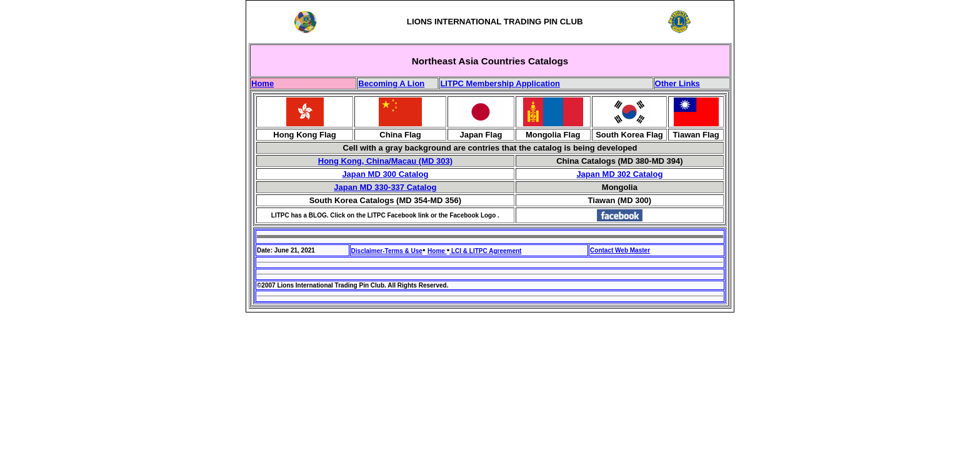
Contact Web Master (620, 250)
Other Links (677, 83)
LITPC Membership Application (500, 83)
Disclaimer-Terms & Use (387, 251)
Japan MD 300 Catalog (385, 174)
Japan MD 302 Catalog (619, 174)
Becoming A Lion (391, 83)
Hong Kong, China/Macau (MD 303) (385, 161)
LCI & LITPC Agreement (485, 251)
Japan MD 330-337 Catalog (385, 187)
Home (262, 83)
